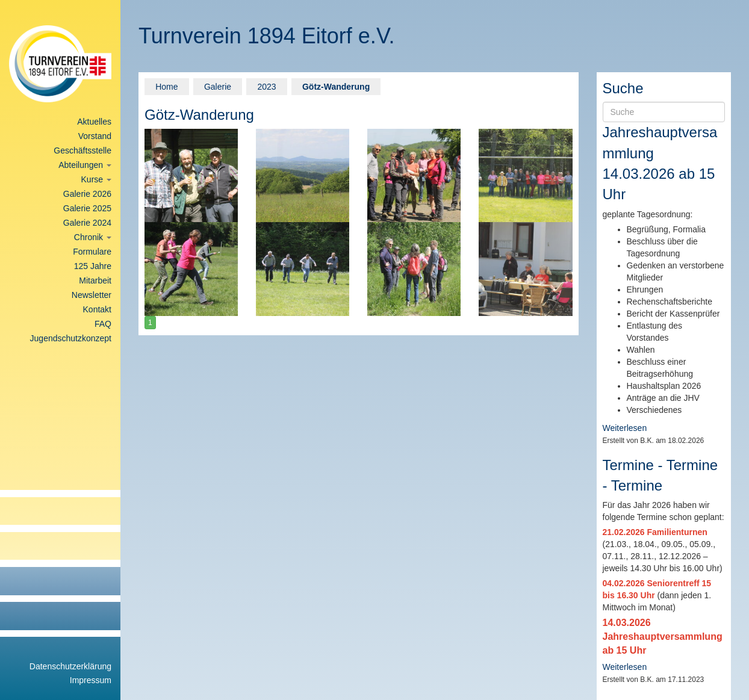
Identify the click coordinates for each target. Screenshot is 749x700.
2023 (266, 87)
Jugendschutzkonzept (71, 338)
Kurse (96, 179)
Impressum (91, 680)
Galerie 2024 (87, 223)
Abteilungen (85, 165)
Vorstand (95, 136)
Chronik (93, 237)
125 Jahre (93, 266)
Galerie (218, 87)
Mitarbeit (95, 280)
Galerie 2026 (87, 194)
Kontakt (97, 309)
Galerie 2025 (87, 208)
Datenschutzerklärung (70, 666)
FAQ (103, 324)
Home (166, 87)
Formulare (92, 252)
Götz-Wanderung (336, 87)
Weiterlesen (625, 428)
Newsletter (92, 295)
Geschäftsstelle (82, 150)
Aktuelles (94, 122)
